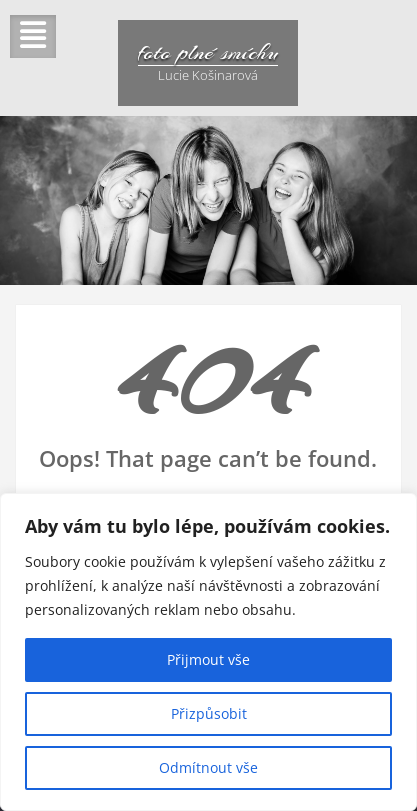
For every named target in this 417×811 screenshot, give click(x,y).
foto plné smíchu (208, 52)
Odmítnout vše (208, 767)
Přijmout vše (208, 659)
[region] (208, 652)
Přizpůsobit (209, 713)
